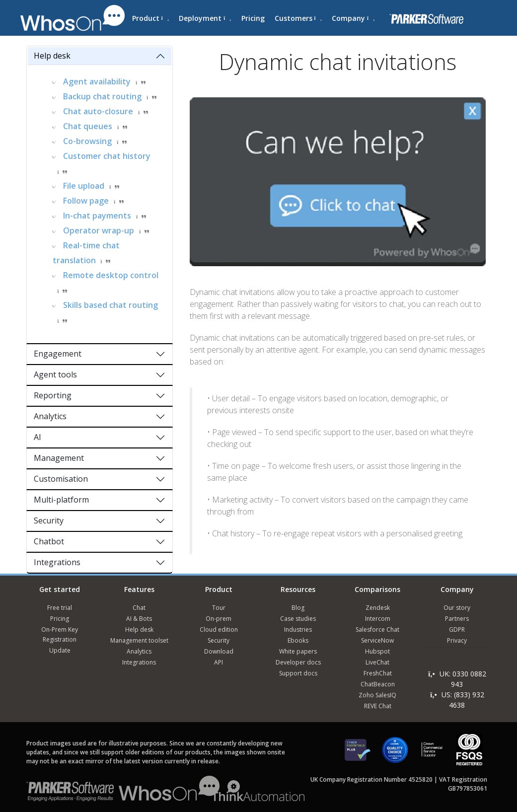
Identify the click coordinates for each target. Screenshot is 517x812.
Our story (457, 608)
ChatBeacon (378, 684)
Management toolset (139, 640)
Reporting (53, 395)
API (219, 662)
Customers (298, 18)
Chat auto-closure (98, 111)
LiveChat (377, 662)
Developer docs (298, 662)
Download (219, 651)
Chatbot (49, 541)
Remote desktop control (111, 275)
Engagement (58, 354)
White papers (298, 651)
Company (353, 18)
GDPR (457, 629)
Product (150, 18)
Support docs (298, 673)
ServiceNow (377, 640)
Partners (457, 619)
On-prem (219, 619)
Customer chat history (107, 156)
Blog (298, 608)
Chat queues (88, 126)
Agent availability (97, 81)
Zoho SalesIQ (377, 695)
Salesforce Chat (377, 629)
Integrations (57, 562)
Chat (139, 608)
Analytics (50, 416)
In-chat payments (97, 216)
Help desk (52, 56)
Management (59, 458)
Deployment (205, 18)
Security (49, 520)
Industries (298, 629)
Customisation (61, 479)
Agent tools (55, 374)
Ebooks (298, 640)
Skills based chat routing (111, 305)
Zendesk (378, 608)
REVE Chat (378, 706)
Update (60, 650)
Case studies (298, 619)
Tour (219, 608)
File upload (84, 186)
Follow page (86, 201)
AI (37, 437)
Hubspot (377, 651)
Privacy (457, 640)
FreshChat (378, 673)
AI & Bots (139, 619)
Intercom (378, 619)
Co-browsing (87, 141)
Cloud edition (219, 629)
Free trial (60, 608)
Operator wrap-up (99, 230)
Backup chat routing (102, 96)
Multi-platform (61, 500)
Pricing (253, 18)
